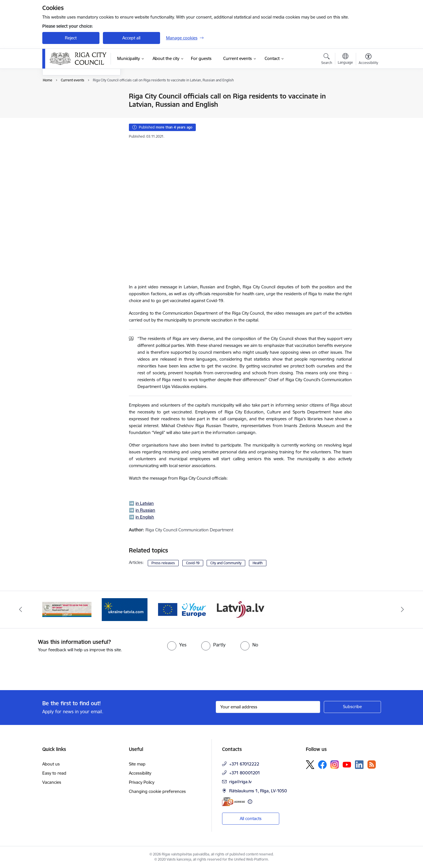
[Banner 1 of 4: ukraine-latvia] (183, 609)
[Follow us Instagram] (335, 764)
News (53, 96)
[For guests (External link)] (201, 59)
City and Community (226, 563)
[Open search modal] (327, 60)
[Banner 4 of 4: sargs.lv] (125, 609)
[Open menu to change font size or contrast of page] (368, 60)
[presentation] (48, 669)
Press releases (163, 563)
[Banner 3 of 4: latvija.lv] (67, 609)
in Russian (145, 510)
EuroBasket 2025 (65, 126)
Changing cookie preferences (157, 791)
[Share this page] (367, 108)
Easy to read (54, 773)
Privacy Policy (142, 782)
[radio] (177, 645)
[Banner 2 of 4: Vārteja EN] (241, 609)
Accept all (131, 38)
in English (145, 517)
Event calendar (63, 106)
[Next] (403, 610)
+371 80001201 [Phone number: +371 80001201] (245, 773)
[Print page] (367, 94)
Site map (137, 764)
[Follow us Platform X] (310, 765)
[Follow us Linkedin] (359, 765)
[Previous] (21, 610)
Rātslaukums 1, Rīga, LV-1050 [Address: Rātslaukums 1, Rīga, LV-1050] (258, 791)
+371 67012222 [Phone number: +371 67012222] (244, 764)
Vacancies (52, 782)
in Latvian (145, 503)
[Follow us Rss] (372, 764)
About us (51, 764)
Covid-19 (193, 563)
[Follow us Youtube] (347, 764)
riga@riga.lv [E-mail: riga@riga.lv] (240, 782)
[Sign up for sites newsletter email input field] (268, 707)
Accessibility (140, 773)
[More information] (250, 802)
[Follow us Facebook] (322, 765)
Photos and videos (66, 116)
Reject (71, 38)
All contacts (251, 818)
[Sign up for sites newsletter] (352, 707)
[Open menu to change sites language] (345, 59)
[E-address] (234, 802)
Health (258, 563)
